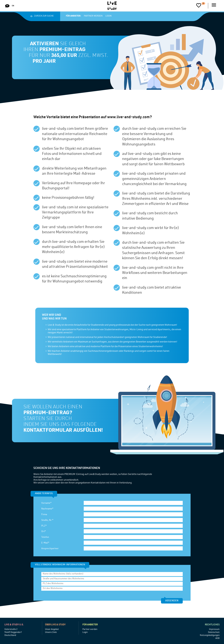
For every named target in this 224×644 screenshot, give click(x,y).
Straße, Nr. (47, 520)
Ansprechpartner (50, 549)
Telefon (45, 537)
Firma (44, 515)
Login (108, 16)
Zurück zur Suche (43, 16)
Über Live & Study (55, 625)
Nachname (47, 509)
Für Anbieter (90, 625)
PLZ (44, 526)
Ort (44, 532)
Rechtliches (212, 625)
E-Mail (45, 543)
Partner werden (93, 16)
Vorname (46, 503)
